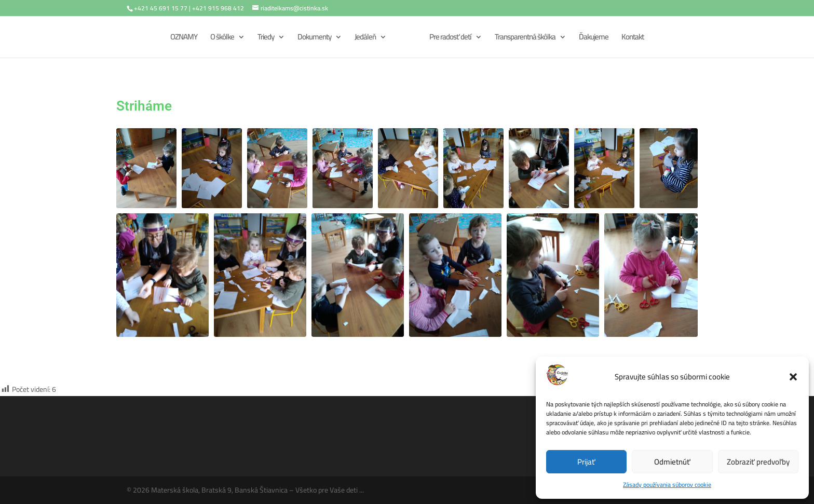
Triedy (266, 39)
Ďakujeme (594, 39)
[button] (793, 377)
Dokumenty (314, 39)
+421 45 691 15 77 (161, 8)
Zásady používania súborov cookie (667, 485)
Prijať (586, 462)
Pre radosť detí (450, 39)
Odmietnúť (672, 462)
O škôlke (222, 39)
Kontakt (633, 39)
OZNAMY (184, 39)
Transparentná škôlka (525, 39)
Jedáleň (365, 39)
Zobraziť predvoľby (758, 462)
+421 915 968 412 (218, 8)
